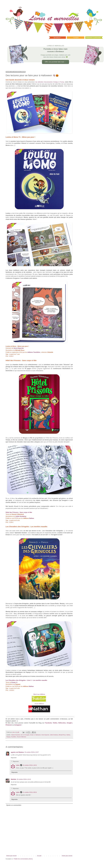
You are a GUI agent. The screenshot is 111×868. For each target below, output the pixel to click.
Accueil (39, 856)
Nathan (32, 518)
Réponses (16, 762)
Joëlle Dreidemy (54, 735)
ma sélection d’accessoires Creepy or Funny (50, 82)
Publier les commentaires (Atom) (23, 859)
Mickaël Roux (62, 735)
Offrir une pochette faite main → (55, 62)
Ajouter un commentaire (14, 805)
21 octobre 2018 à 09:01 (30, 792)
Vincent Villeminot (21, 737)
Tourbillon (14, 737)
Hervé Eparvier (19, 348)
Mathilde (13, 779)
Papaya (9, 737)
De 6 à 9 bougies (25, 735)
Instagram (18, 725)
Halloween (38, 735)
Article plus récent (11, 856)
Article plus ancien (67, 856)
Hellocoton (62, 723)
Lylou (18, 765)
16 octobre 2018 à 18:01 (30, 765)
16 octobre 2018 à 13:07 (32, 752)
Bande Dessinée (16, 735)
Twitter (55, 723)
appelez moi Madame (17, 752)
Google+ (70, 723)
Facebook (48, 723)
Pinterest (9, 725)
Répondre (14, 758)
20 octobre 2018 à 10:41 (24, 779)
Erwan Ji (32, 735)
